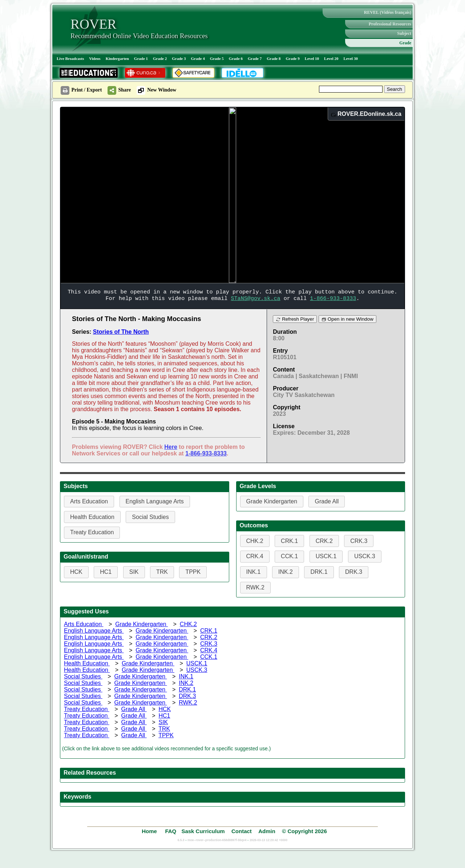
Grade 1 (141, 58)
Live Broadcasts (70, 58)
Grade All (134, 709)
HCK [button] (76, 572)
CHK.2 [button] (255, 541)
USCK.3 (197, 670)
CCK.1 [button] (289, 556)
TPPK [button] (193, 572)
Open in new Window (347, 319)
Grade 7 (255, 58)
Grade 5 (217, 58)
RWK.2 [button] (255, 587)
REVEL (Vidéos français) (388, 12)
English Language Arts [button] (155, 501)
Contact (242, 831)
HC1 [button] (106, 572)
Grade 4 (198, 58)
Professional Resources (390, 24)
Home (150, 831)
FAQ (171, 831)
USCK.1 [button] (326, 556)
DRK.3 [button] (354, 572)
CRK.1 (209, 631)
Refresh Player (295, 319)
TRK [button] (162, 572)
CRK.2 (209, 637)
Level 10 (312, 58)
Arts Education (84, 624)
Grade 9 (292, 58)
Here (171, 447)
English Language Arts (94, 631)
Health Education (87, 663)
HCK (165, 709)
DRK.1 (187, 689)
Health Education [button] (92, 517)
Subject (404, 33)
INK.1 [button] (254, 572)
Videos (95, 58)
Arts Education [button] (89, 501)
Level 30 (351, 58)
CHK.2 (188, 624)
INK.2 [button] (286, 572)
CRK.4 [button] (255, 556)
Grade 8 (274, 58)
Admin (267, 831)
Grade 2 (160, 58)
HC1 (164, 716)
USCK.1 (197, 663)
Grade (405, 43)
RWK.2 (188, 703)
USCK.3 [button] (365, 556)
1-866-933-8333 (206, 453)
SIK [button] (134, 572)
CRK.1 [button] (289, 541)
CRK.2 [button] (324, 541)
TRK (164, 729)
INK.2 (186, 683)
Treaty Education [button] (92, 532)
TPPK (166, 735)
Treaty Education (87, 709)
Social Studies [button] (150, 517)
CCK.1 (209, 657)
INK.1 (186, 676)
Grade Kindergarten (141, 624)
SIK (163, 722)
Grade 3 (179, 58)
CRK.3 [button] (359, 541)
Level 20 (331, 58)
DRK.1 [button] (319, 572)
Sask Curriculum (203, 831)
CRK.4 (209, 650)
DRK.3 (187, 696)
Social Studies (83, 676)
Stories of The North (121, 332)
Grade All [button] (327, 501)
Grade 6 (236, 58)
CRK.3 (209, 644)
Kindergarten (117, 58)
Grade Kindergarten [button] (272, 501)
